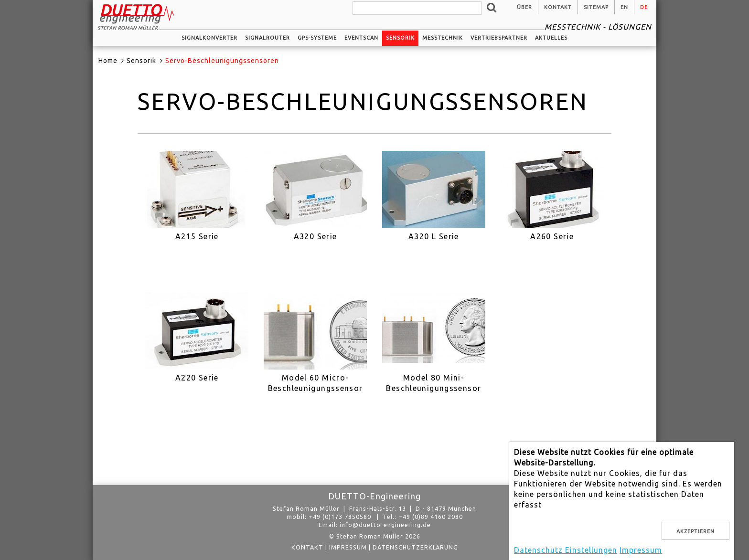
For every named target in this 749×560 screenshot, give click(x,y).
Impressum (348, 547)
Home (108, 61)
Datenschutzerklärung (415, 547)
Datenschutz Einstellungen (566, 550)
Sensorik (400, 38)
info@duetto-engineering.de (385, 525)
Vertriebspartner (499, 38)
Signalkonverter (209, 38)
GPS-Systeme (317, 38)
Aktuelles (551, 38)
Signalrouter (267, 38)
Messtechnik (443, 38)
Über (524, 7)
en (624, 7)
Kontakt (558, 7)
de (644, 7)
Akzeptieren (695, 531)
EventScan (361, 38)
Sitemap (596, 7)
